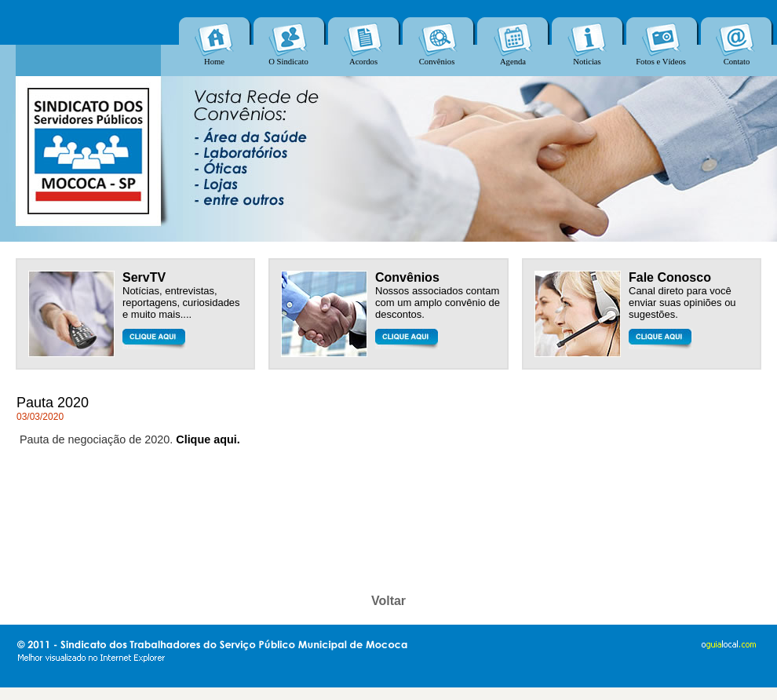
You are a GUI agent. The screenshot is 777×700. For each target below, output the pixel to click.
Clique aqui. (208, 439)
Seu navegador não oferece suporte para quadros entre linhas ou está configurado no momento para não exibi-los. (388, 38)
